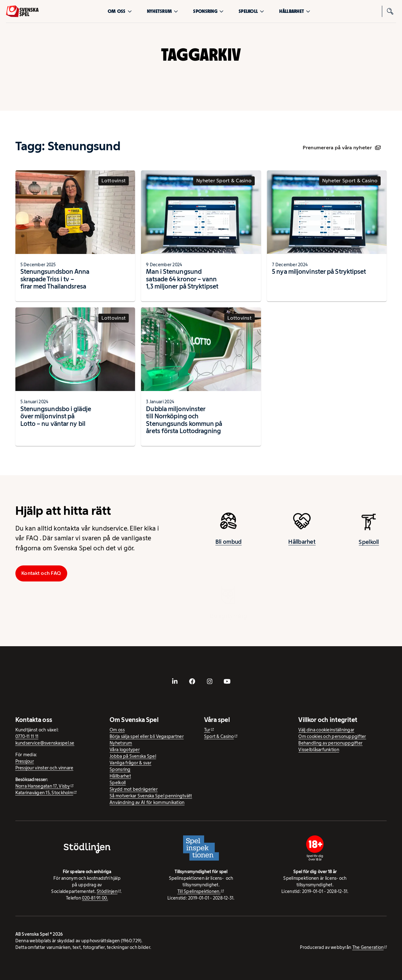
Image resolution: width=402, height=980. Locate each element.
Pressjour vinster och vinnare (44, 768)
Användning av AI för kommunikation (147, 802)
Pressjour (25, 761)
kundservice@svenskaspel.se (45, 743)
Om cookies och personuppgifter (332, 736)
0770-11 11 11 (27, 736)
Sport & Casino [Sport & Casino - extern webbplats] (219, 736)
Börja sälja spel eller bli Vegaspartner (147, 736)
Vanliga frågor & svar (130, 763)
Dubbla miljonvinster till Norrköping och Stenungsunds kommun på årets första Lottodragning (184, 420)
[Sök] (390, 11)
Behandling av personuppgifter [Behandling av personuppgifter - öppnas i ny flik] (330, 743)
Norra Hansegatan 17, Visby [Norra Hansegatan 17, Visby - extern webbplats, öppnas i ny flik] (43, 786)
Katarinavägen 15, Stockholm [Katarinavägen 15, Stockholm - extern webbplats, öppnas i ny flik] (44, 793)
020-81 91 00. (95, 898)
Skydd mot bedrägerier (134, 789)
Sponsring (208, 11)
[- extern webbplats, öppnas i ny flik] (175, 681)
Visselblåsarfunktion (319, 750)
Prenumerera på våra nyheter (342, 148)
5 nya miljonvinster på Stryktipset (319, 272)
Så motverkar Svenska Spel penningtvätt (151, 796)
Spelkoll (251, 11)
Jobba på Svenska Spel (133, 756)
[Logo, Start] (22, 11)
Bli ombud (228, 547)
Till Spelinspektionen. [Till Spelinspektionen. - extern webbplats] (199, 891)
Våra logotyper (125, 750)
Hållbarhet (295, 11)
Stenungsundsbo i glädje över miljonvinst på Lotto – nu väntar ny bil (56, 416)
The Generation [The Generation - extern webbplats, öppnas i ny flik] (368, 947)
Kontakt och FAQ (41, 573)
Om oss (120, 11)
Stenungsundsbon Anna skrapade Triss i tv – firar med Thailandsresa (55, 279)
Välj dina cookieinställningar (326, 730)
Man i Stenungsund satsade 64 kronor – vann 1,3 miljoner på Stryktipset (182, 279)
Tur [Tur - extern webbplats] (207, 730)
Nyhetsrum (163, 11)
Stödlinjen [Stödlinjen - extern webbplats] (107, 891)
